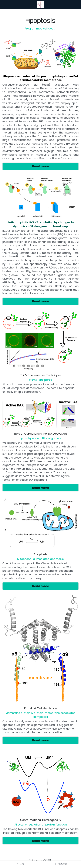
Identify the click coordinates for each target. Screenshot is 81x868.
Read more (41, 166)
